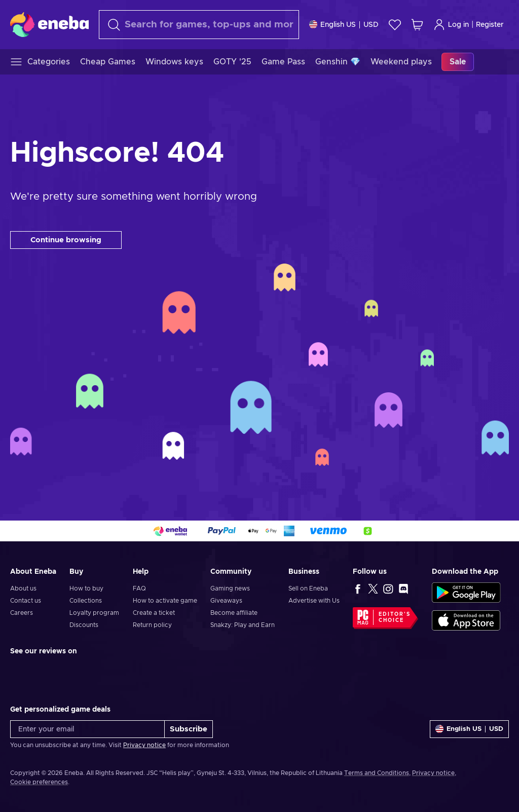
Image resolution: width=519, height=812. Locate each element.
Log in (451, 25)
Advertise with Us (314, 601)
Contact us (26, 601)
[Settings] (344, 25)
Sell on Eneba (308, 588)
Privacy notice (144, 745)
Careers (22, 613)
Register (490, 25)
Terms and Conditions (377, 773)
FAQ (139, 588)
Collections (86, 601)
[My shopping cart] (417, 25)
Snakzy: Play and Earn (243, 625)
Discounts (84, 625)
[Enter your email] (87, 729)
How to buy (86, 588)
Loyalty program (94, 613)
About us (23, 588)
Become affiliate (234, 613)
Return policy (152, 625)
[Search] (199, 25)
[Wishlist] (395, 25)
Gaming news (230, 588)
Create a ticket (154, 613)
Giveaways (226, 601)
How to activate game (165, 601)
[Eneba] (49, 24)
